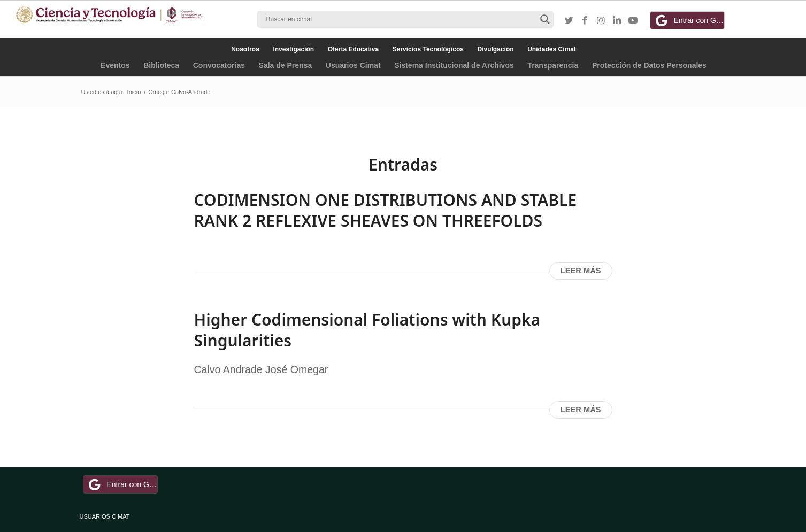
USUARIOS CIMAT (105, 516)
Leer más (581, 271)
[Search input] (401, 19)
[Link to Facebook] (585, 21)
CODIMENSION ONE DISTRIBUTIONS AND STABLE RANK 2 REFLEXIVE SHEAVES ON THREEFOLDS (386, 210)
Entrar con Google (689, 20)
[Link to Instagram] (601, 21)
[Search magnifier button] (545, 19)
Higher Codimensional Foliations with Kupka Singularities (367, 330)
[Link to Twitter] (569, 21)
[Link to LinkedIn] (617, 21)
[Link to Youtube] (633, 21)
